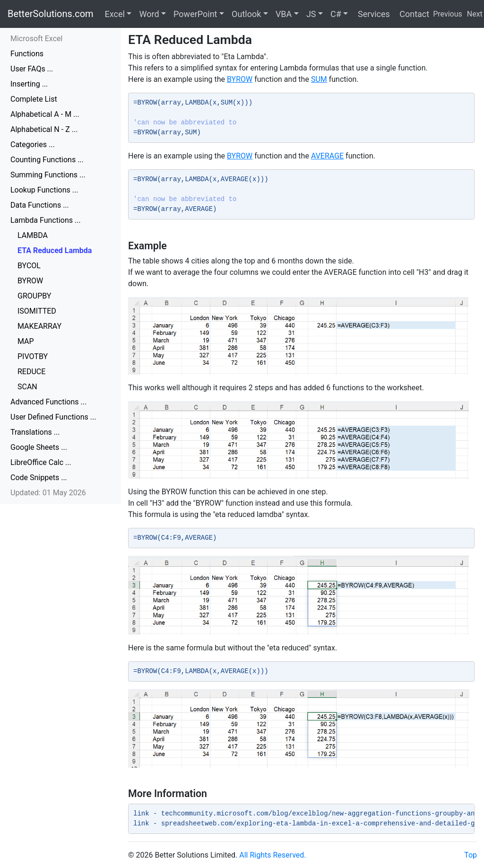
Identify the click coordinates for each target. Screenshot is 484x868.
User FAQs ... (32, 69)
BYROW (30, 281)
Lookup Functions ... (44, 190)
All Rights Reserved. (272, 855)
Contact (413, 14)
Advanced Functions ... (48, 402)
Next (475, 14)
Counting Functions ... (47, 160)
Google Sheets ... (39, 447)
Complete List (34, 99)
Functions (27, 54)
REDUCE (31, 372)
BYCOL (29, 266)
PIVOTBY (33, 356)
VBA (284, 14)
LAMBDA (33, 235)
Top (471, 855)
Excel (115, 14)
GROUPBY (34, 296)
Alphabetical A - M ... (45, 114)
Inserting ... (29, 84)
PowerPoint (195, 14)
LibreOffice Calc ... (41, 462)
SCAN (27, 387)
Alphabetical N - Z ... (44, 129)
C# (336, 14)
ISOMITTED (37, 311)
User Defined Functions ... (53, 417)
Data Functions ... (40, 205)
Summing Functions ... (48, 175)
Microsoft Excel (36, 39)
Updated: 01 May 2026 (48, 493)
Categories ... (33, 145)
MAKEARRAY (39, 326)
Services (372, 14)
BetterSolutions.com (51, 14)
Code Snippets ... (39, 478)
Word (149, 14)
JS (311, 14)
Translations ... (35, 432)
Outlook (246, 14)
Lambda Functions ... (46, 220)
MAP (26, 341)
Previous (448, 14)
